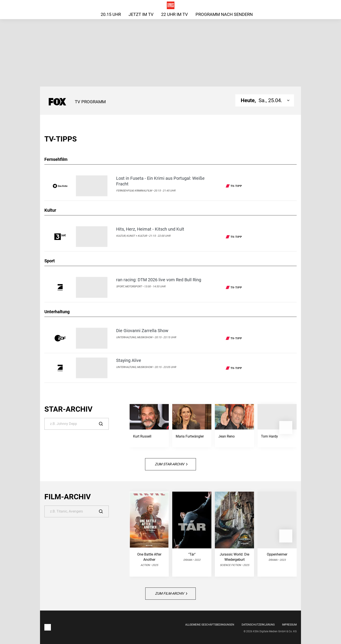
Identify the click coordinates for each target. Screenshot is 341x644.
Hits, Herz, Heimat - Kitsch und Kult (150, 229)
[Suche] (77, 424)
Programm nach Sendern (224, 14)
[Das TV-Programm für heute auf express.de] (171, 5)
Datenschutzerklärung (258, 625)
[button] (286, 428)
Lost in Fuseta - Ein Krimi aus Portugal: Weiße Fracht (160, 181)
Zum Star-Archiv (171, 464)
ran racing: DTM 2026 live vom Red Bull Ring (159, 280)
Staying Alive (129, 360)
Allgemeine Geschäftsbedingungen (210, 625)
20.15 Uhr (111, 14)
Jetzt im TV (141, 14)
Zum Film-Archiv (171, 593)
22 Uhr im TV (175, 14)
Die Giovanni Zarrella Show (142, 331)
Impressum (289, 625)
